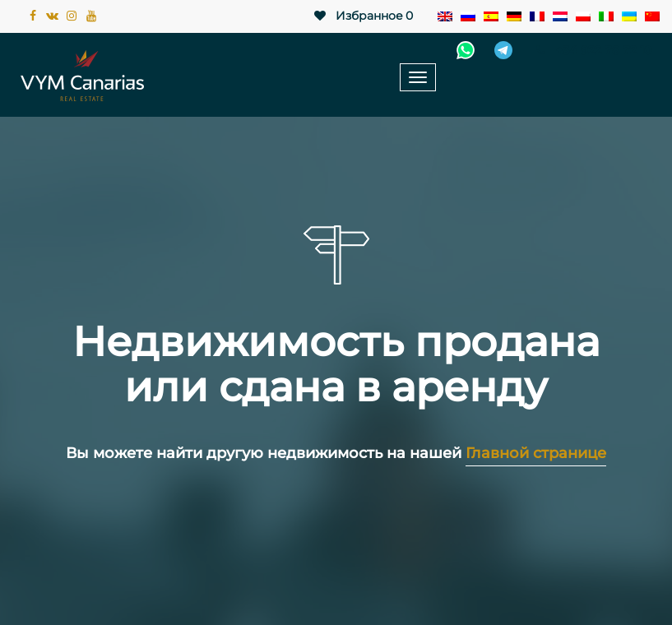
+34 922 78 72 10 (592, 50)
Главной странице (536, 453)
